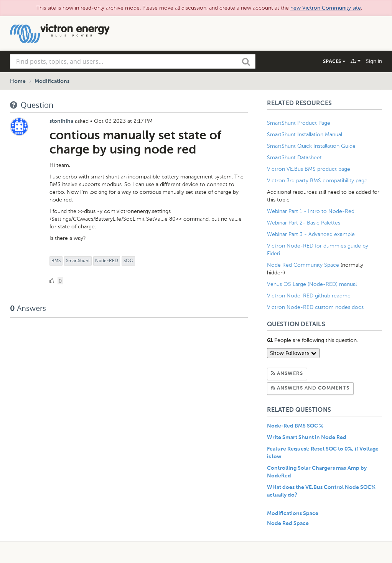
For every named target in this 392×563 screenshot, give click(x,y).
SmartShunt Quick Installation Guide (311, 146)
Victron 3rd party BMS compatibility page (317, 181)
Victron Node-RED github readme (309, 296)
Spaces (334, 61)
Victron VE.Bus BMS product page (309, 169)
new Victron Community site (326, 8)
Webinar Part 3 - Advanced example (311, 234)
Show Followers (293, 353)
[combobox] (133, 61)
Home (18, 81)
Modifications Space (293, 513)
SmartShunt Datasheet (294, 158)
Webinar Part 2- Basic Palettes (304, 223)
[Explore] (356, 61)
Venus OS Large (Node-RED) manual (312, 284)
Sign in (374, 61)
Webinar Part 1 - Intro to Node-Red (311, 211)
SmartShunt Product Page (299, 123)
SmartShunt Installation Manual (305, 135)
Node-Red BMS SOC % (295, 426)
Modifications (52, 81)
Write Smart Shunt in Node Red (307, 438)
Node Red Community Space (303, 265)
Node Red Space (288, 523)
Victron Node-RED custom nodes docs (315, 307)
